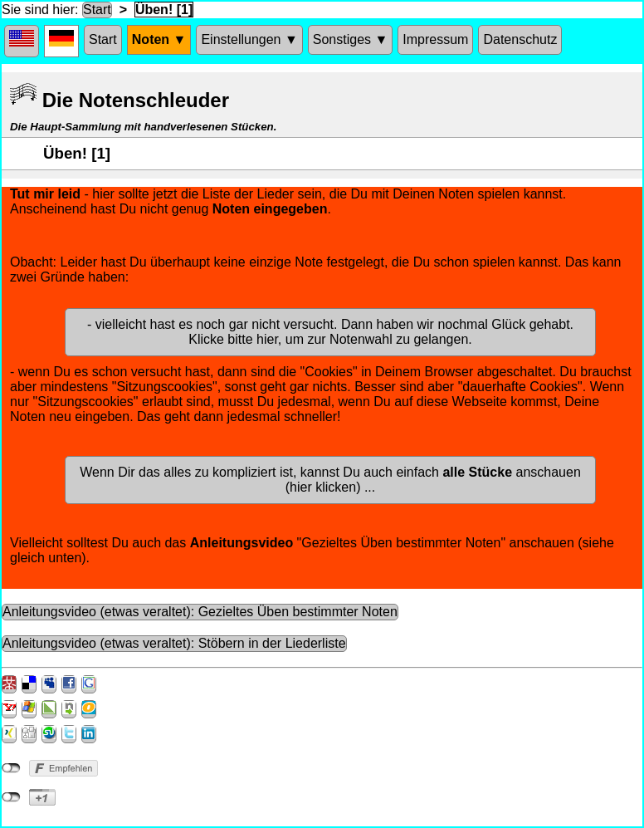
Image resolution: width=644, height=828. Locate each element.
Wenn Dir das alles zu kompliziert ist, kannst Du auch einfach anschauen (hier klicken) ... (330, 480)
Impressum (435, 39)
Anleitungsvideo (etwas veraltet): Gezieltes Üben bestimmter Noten (200, 612)
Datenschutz (520, 39)
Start (97, 10)
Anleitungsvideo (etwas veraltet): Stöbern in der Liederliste (174, 643)
